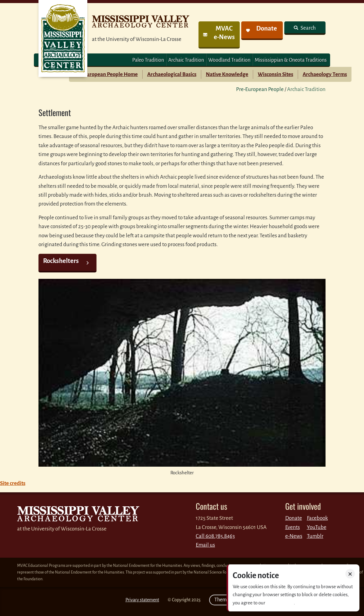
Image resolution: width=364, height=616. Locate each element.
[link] (219, 35)
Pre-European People (260, 89)
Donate (294, 518)
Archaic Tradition (186, 60)
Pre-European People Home (106, 74)
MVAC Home (63, 38)
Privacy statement (142, 600)
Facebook (317, 518)
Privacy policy (280, 603)
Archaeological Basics (172, 74)
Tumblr (315, 536)
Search (308, 28)
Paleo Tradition (148, 60)
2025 (196, 600)
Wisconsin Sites (275, 74)
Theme (224, 600)
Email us (205, 545)
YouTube (317, 527)
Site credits (13, 483)
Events (293, 527)
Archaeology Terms (325, 74)
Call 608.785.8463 (215, 536)
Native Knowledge (227, 74)
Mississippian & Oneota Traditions (291, 60)
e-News (294, 536)
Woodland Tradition (229, 60)
